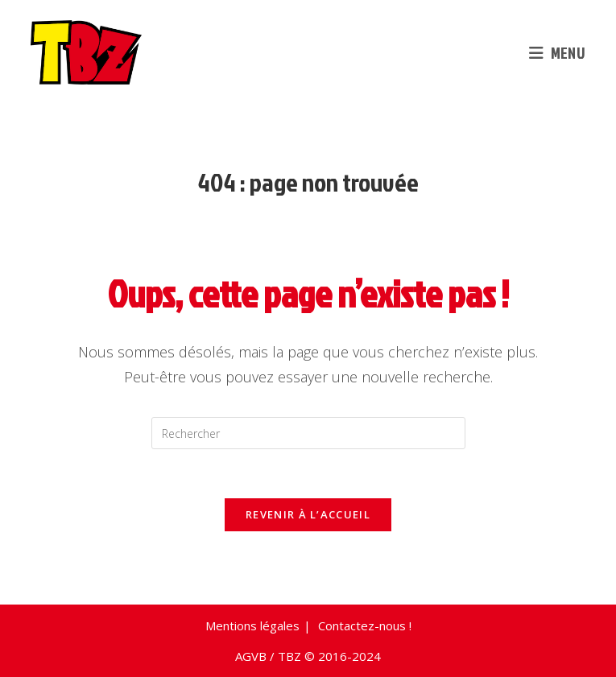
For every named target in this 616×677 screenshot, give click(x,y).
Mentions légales (252, 625)
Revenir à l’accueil (308, 514)
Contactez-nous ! (365, 625)
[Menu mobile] (557, 52)
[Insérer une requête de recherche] (308, 433)
